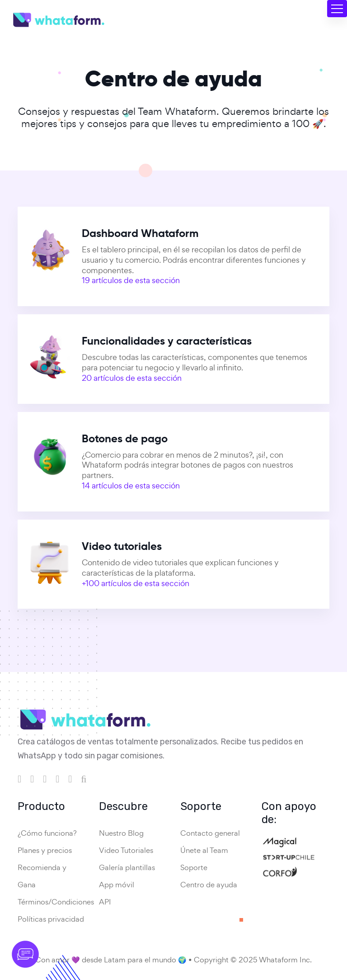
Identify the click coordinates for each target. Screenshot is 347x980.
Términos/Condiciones (56, 902)
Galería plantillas (127, 867)
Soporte (194, 867)
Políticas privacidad (51, 919)
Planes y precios (45, 850)
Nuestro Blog (121, 833)
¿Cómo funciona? (47, 833)
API (105, 902)
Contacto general (210, 833)
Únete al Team (204, 850)
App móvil (117, 885)
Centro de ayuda (209, 885)
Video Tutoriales (126, 850)
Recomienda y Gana (42, 876)
